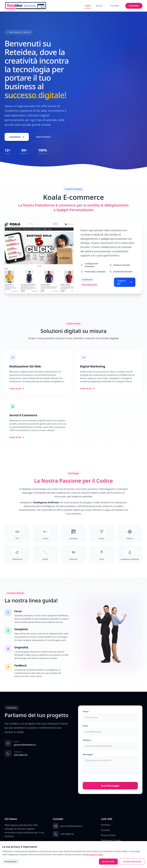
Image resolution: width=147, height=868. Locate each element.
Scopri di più (125, 285)
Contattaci (134, 6)
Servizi (101, 6)
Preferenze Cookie (111, 840)
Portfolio (115, 6)
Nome (86, 711)
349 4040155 (21, 755)
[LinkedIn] (16, 843)
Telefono (87, 740)
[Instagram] (11, 843)
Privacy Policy (108, 835)
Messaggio (88, 754)
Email (85, 726)
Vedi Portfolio (43, 137)
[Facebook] (6, 843)
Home (88, 6)
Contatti (105, 830)
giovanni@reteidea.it (25, 745)
